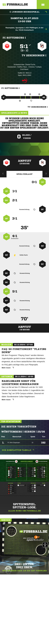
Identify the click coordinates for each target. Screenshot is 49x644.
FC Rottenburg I (14, 38)
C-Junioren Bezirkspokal (28, 12)
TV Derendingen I (34, 55)
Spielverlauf (24, 174)
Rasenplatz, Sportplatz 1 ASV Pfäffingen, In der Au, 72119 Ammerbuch (26, 29)
